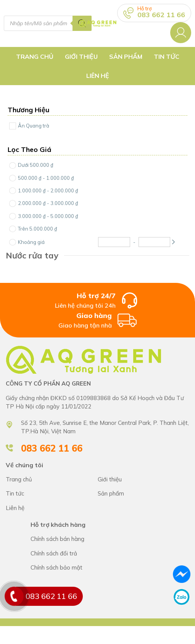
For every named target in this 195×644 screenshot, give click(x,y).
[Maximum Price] (155, 242)
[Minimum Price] (114, 242)
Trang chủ (35, 56)
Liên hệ (98, 76)
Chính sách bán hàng (110, 539)
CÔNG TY (144, 480)
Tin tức (167, 56)
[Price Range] (13, 165)
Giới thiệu (81, 56)
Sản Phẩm (126, 56)
